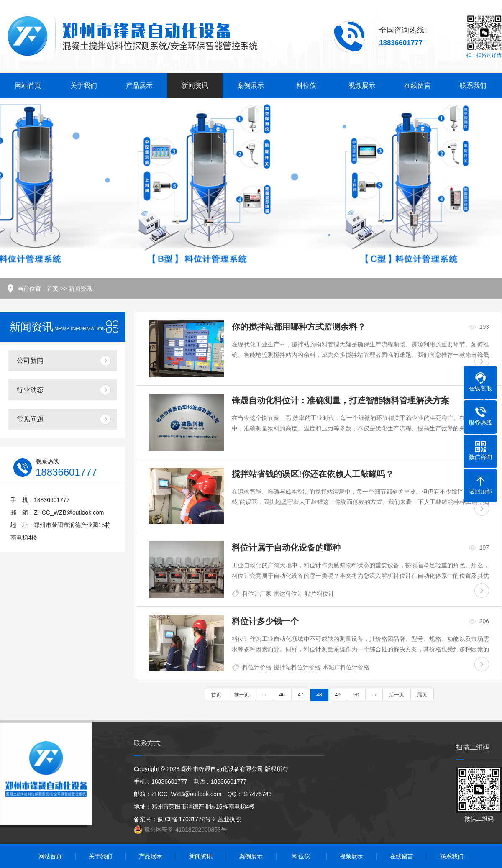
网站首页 (28, 86)
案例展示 (251, 86)
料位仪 (306, 86)
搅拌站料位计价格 (297, 667)
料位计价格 (257, 667)
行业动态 (30, 390)
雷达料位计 (288, 594)
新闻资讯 (195, 86)
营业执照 (229, 819)
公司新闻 (30, 360)
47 (301, 695)
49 (338, 695)
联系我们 (473, 86)
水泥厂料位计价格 (346, 667)
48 (319, 695)
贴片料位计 (320, 594)
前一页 (242, 695)
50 (356, 695)
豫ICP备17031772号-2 (187, 819)
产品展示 (139, 86)
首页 (53, 289)
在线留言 (417, 86)
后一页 (397, 695)
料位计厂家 (257, 594)
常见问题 (30, 419)
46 (282, 695)
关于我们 (84, 86)
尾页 (422, 695)
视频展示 (362, 86)
